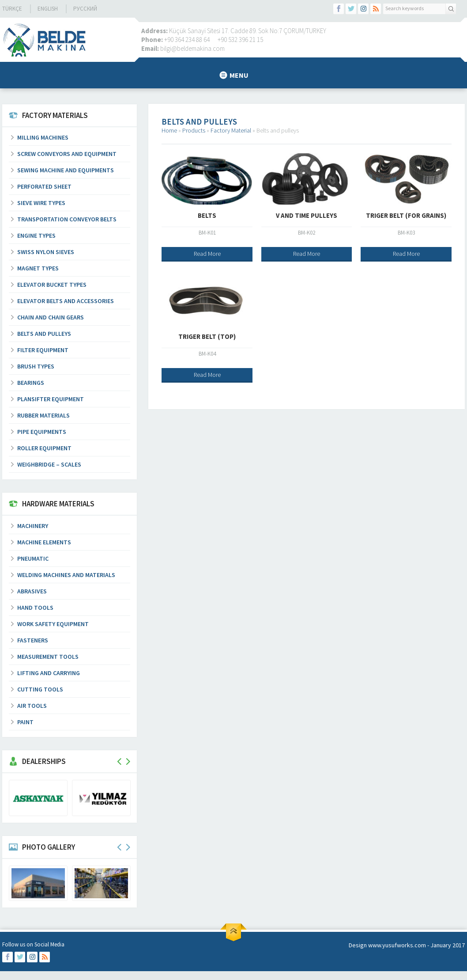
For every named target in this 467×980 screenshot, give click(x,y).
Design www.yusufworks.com (387, 945)
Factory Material (231, 130)
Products (194, 130)
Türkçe (12, 9)
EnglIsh (48, 9)
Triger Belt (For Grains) (406, 215)
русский (85, 9)
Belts (207, 215)
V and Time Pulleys (307, 215)
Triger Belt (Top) (207, 336)
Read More (207, 254)
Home (169, 130)
